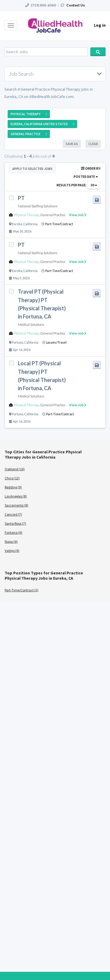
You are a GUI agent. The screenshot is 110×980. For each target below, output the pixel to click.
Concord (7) (13, 514)
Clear (93, 144)
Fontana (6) (13, 532)
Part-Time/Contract (59, 224)
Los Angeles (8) (16, 496)
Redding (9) (13, 487)
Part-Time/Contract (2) (22, 590)
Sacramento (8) (16, 505)
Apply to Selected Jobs (32, 169)
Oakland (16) (15, 469)
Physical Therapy (26, 215)
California (31, 224)
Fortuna (18, 342)
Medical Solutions (31, 324)
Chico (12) (12, 478)
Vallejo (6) (12, 551)
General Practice (53, 215)
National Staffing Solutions (38, 206)
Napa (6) (11, 541)
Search (98, 52)
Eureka (17, 224)
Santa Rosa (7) (15, 523)
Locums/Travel (56, 342)
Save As (72, 144)
